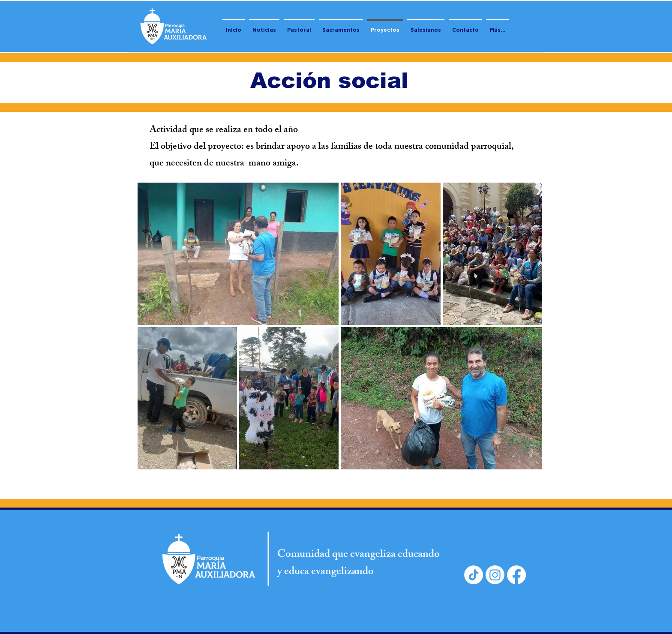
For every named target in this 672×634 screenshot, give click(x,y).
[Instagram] (495, 575)
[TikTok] (474, 575)
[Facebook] (516, 575)
